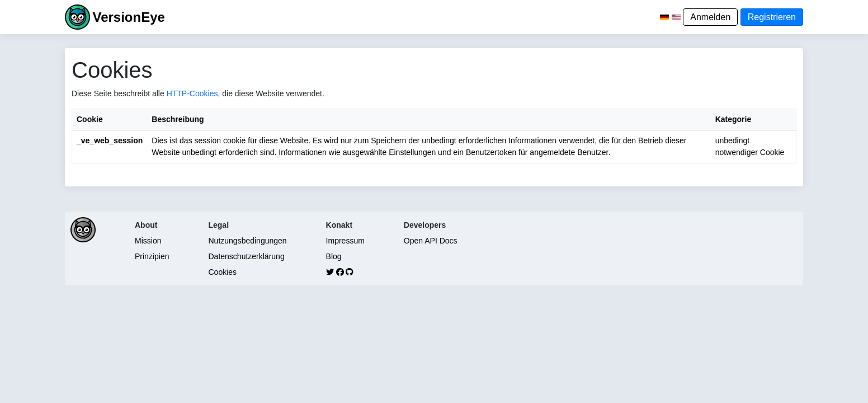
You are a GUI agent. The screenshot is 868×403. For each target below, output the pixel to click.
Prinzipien (152, 256)
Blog (334, 256)
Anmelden (710, 17)
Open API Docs (431, 241)
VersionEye (128, 17)
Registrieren (772, 17)
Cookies (222, 272)
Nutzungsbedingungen (247, 241)
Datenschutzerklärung (246, 256)
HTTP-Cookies (192, 93)
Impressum (345, 241)
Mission (148, 241)
